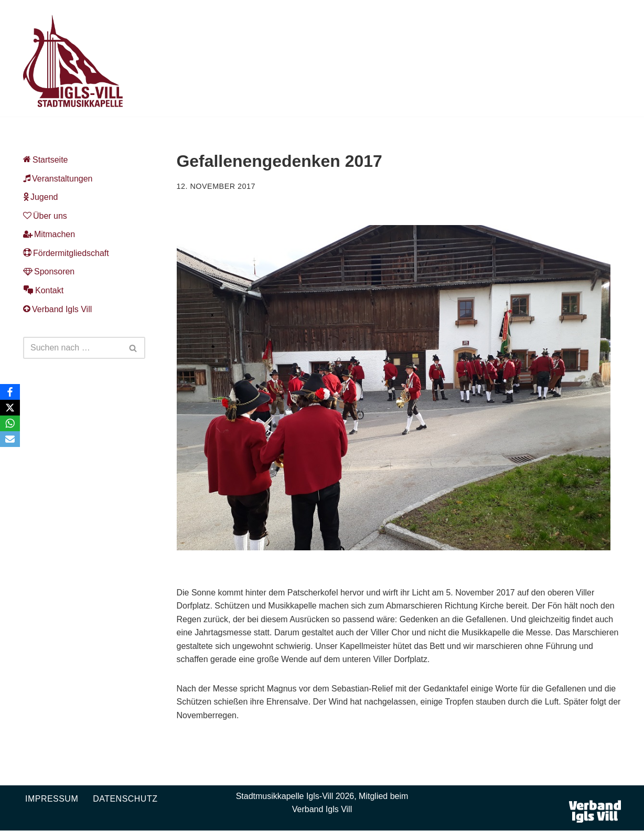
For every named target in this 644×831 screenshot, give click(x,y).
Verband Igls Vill (57, 309)
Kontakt (43, 290)
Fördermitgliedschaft (66, 253)
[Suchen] (72, 348)
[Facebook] (10, 392)
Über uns (45, 216)
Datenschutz (125, 799)
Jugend (41, 197)
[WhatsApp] (10, 423)
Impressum (52, 799)
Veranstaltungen (58, 179)
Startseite (46, 160)
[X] (10, 408)
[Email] (10, 439)
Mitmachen (49, 235)
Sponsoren (49, 272)
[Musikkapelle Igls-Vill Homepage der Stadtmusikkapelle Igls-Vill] (73, 61)
